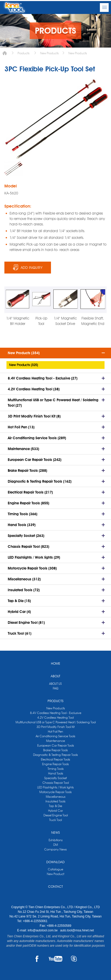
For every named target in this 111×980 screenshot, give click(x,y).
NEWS (55, 832)
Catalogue (55, 869)
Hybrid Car (55, 811)
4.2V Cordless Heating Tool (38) (34, 389)
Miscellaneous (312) (24, 579)
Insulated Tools (55, 801)
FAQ (55, 688)
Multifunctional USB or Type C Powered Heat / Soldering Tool (56, 722)
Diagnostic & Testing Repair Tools (55, 755)
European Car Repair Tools (56, 745)
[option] (13, 169)
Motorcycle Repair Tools (55, 792)
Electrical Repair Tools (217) (30, 492)
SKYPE (74, 959)
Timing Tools (56, 769)
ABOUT (55, 676)
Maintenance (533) (23, 449)
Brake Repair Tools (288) (27, 470)
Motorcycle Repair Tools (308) (32, 568)
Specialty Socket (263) (26, 536)
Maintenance (55, 741)
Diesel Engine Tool (56, 815)
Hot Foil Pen (55, 731)
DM (56, 845)
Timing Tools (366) (23, 514)
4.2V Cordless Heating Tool (55, 717)
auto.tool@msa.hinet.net (77, 930)
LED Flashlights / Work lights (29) (34, 557)
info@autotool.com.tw (43, 930)
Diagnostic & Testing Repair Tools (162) (40, 481)
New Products (49, 53)
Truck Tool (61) (20, 633)
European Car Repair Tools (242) (35, 460)
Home (5, 53)
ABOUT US (55, 684)
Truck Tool (55, 820)
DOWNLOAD (55, 862)
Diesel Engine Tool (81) (26, 622)
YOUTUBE (55, 959)
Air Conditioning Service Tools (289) (37, 438)
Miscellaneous (56, 797)
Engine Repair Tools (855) (28, 503)
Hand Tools (56, 773)
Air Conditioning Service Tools (55, 736)
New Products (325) (23, 365)
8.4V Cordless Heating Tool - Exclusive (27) (43, 378)
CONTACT (55, 886)
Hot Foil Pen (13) (21, 427)
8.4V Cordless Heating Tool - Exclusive (56, 713)
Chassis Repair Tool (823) (28, 546)
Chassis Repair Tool (56, 783)
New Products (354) (24, 353)
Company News (55, 849)
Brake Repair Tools (55, 750)
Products (24, 53)
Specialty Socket (55, 778)
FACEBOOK (37, 959)
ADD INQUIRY (32, 268)
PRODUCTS (55, 701)
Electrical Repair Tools (55, 759)
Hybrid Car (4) (19, 612)
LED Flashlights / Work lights (55, 787)
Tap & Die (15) (19, 601)
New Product (55, 874)
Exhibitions (56, 840)
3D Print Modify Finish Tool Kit (55, 727)
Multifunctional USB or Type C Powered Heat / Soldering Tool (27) (53, 403)
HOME (56, 663)
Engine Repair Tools (55, 764)
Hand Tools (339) (22, 525)
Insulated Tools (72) (24, 590)
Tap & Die (55, 806)
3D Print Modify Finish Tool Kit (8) (34, 416)
